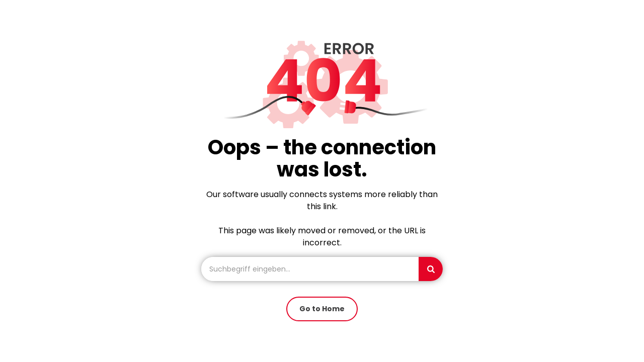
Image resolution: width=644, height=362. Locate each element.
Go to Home (322, 309)
